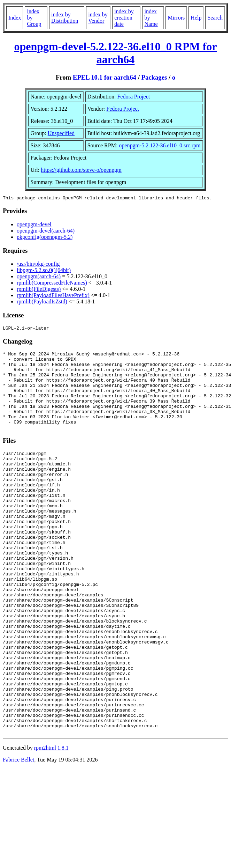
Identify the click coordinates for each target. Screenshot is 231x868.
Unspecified (61, 133)
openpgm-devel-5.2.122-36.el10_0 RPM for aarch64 (115, 53)
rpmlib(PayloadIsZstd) (42, 303)
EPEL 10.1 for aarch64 (105, 77)
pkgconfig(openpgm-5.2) (45, 238)
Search (215, 18)
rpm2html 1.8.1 (51, 822)
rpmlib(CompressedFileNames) (52, 284)
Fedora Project (133, 97)
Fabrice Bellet (18, 834)
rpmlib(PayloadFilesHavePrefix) (53, 296)
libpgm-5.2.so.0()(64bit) (44, 271)
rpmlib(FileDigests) (39, 290)
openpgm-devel (34, 225)
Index (15, 18)
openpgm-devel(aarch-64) (46, 232)
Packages (154, 77)
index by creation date (124, 18)
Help (196, 18)
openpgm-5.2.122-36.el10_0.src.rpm (160, 145)
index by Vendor (98, 18)
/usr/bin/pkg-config (38, 265)
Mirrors (176, 18)
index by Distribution (65, 18)
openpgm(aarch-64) (39, 277)
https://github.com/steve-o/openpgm (81, 170)
